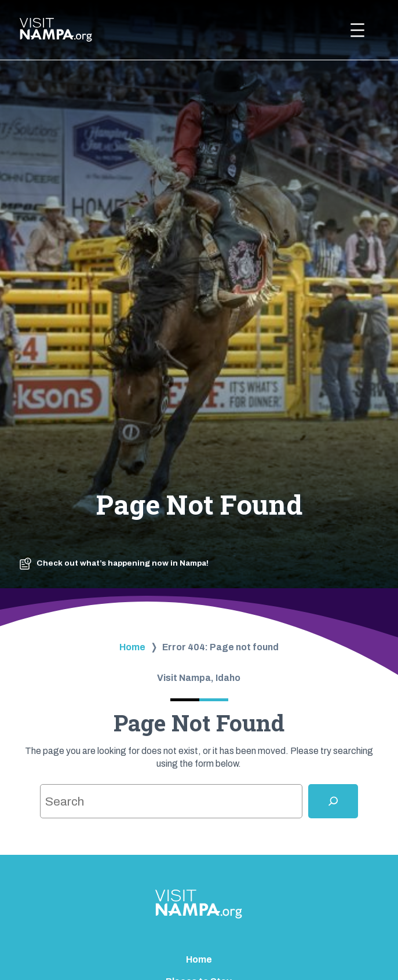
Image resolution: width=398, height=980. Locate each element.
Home (132, 647)
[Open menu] (357, 30)
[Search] (333, 801)
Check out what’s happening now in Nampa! (123, 563)
